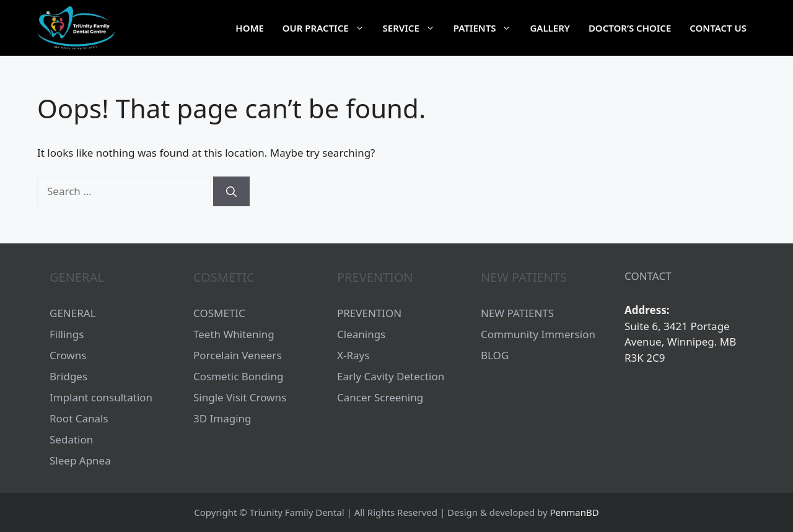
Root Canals (79, 418)
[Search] (231, 191)
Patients (487, 28)
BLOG (495, 355)
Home (249, 28)
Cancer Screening (380, 397)
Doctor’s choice (630, 28)
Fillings (67, 334)
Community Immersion (538, 334)
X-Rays (353, 355)
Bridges (68, 376)
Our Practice (328, 28)
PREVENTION (369, 313)
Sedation (71, 439)
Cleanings (361, 334)
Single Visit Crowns (240, 397)
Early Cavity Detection (391, 376)
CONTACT (648, 276)
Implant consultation (101, 397)
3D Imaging (222, 418)
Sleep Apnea (80, 460)
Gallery (550, 28)
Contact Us (718, 28)
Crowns (68, 355)
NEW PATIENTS (517, 313)
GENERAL (73, 313)
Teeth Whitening (234, 334)
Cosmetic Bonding (238, 376)
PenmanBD (575, 512)
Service (414, 28)
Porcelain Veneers (238, 355)
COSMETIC (219, 313)
